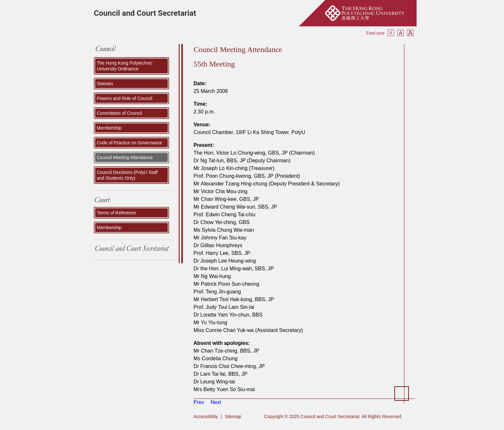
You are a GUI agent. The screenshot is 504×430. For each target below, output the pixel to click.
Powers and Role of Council (125, 98)
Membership (109, 128)
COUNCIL (134, 51)
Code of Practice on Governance (129, 143)
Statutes (105, 84)
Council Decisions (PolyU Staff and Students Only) (127, 175)
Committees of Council (119, 113)
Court (134, 200)
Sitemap (233, 417)
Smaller (391, 33)
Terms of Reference (116, 213)
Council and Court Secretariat (145, 13)
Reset (401, 33)
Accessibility (206, 417)
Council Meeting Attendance (125, 157)
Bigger (410, 33)
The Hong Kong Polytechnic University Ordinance (125, 66)
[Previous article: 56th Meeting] (199, 402)
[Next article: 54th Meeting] (216, 402)
